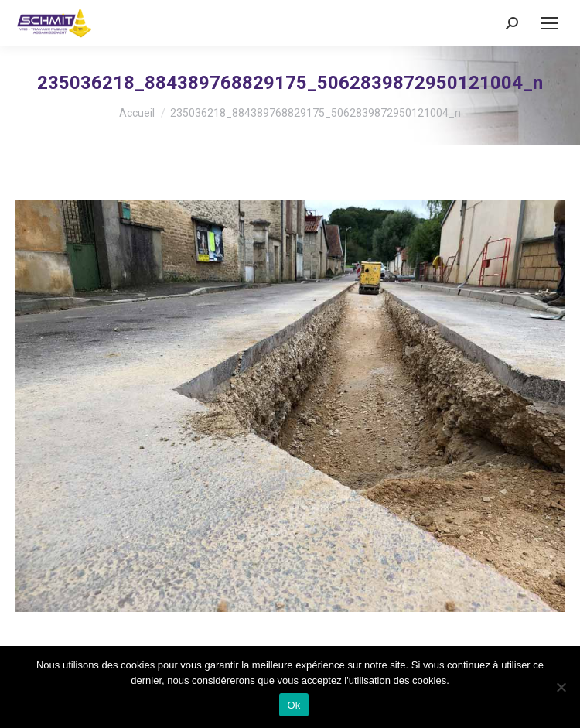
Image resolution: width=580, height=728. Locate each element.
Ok (293, 705)
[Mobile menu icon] (549, 23)
